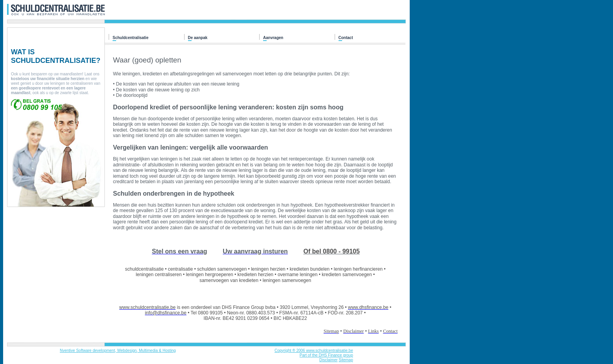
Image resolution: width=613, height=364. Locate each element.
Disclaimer (329, 360)
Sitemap (346, 360)
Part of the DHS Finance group (326, 355)
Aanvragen (273, 38)
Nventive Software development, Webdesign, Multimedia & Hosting (118, 351)
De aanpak (198, 38)
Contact (346, 38)
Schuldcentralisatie (131, 38)
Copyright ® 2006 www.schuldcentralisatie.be (314, 351)
